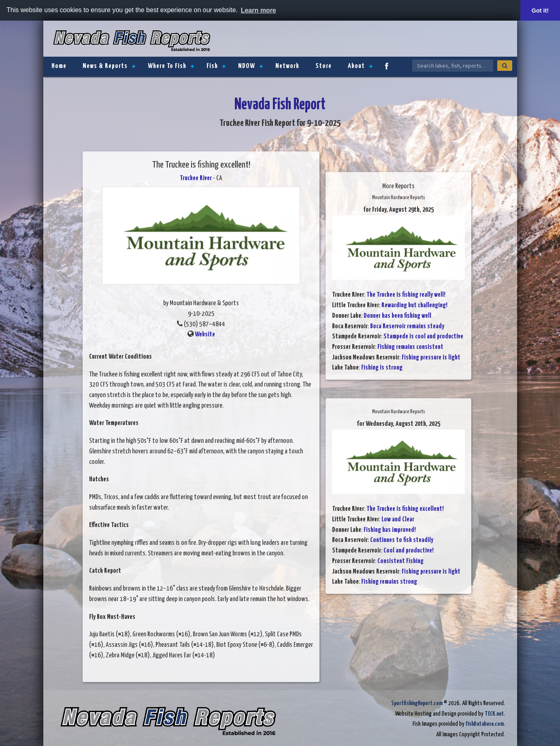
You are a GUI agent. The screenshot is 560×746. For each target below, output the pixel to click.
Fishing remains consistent (410, 347)
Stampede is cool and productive (423, 337)
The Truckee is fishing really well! (406, 295)
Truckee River (196, 178)
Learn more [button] (259, 10)
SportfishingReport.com (417, 703)
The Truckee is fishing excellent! (405, 509)
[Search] (505, 66)
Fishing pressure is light (431, 358)
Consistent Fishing (400, 561)
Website (205, 335)
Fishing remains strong (389, 582)
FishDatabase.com (485, 724)
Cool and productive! (409, 551)
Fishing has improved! (390, 530)
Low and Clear (398, 520)
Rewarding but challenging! (414, 305)
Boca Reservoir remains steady (407, 326)
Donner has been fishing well (397, 316)
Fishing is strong (382, 368)
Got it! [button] (540, 11)
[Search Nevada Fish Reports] (453, 66)
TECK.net (494, 714)
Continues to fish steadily (402, 540)
